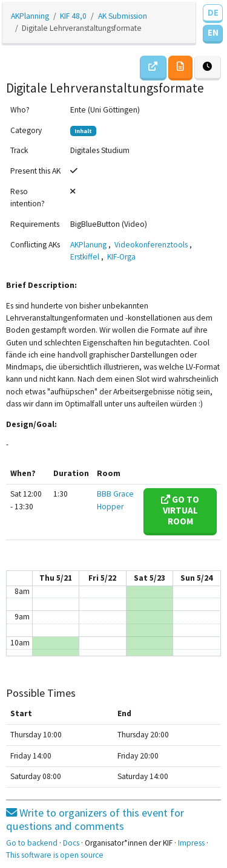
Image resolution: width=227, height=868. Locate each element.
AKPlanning (30, 16)
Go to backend (32, 843)
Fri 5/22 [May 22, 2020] (102, 578)
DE (213, 12)
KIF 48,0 (73, 16)
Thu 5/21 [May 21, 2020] (56, 578)
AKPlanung (88, 245)
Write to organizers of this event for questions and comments (95, 819)
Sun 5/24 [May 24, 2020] (196, 578)
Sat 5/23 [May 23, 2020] (150, 578)
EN (213, 32)
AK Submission (123, 16)
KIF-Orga (121, 257)
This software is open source (55, 855)
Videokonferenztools (151, 245)
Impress (191, 843)
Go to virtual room (180, 510)
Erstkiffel (85, 257)
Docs (71, 843)
